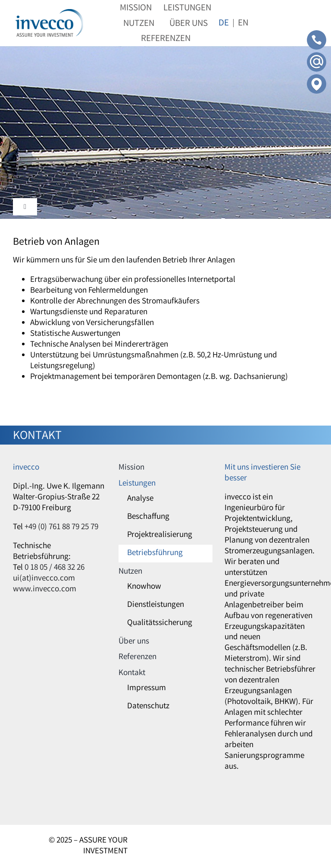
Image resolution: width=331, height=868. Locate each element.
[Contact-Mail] (317, 56)
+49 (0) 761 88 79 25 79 (61, 527)
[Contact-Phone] (317, 34)
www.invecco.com (45, 590)
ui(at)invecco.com (44, 579)
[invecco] (49, 13)
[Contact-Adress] (317, 78)
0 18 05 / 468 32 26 (55, 568)
